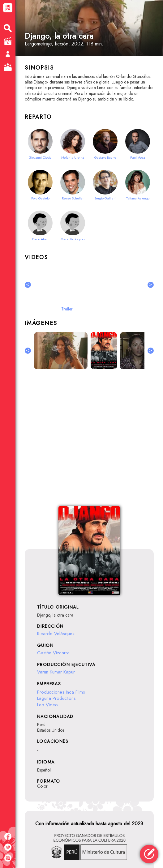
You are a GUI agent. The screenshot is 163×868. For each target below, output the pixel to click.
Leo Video (47, 705)
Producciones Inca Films (61, 692)
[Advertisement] (89, 441)
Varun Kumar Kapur (56, 672)
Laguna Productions (56, 698)
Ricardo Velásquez (56, 634)
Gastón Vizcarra (53, 653)
